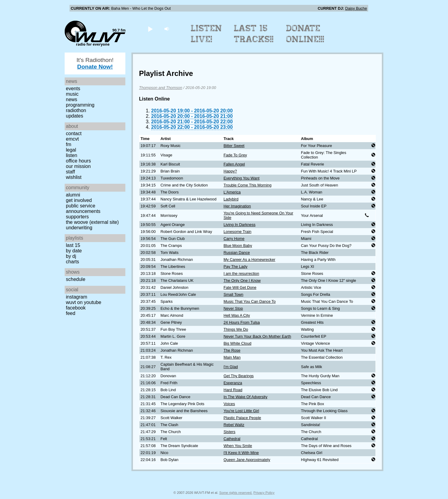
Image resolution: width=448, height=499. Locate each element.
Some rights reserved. (236, 493)
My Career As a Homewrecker (249, 260)
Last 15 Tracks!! (254, 34)
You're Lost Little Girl (241, 411)
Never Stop (233, 308)
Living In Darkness (239, 225)
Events (73, 89)
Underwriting (79, 228)
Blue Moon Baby (238, 246)
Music (72, 94)
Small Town (233, 294)
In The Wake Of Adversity (245, 397)
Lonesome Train (237, 232)
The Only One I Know (242, 280)
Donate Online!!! (305, 34)
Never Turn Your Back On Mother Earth (257, 336)
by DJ (71, 256)
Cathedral (232, 439)
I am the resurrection (241, 273)
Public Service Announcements (83, 208)
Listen (71, 155)
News (71, 99)
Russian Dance (237, 253)
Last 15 (73, 245)
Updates (75, 116)
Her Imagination (237, 206)
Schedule (76, 279)
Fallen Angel (234, 164)
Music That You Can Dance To (249, 301)
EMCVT (72, 139)
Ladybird (231, 199)
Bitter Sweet (234, 146)
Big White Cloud (237, 343)
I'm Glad (231, 367)
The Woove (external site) (92, 222)
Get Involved (79, 200)
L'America (232, 192)
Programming (80, 105)
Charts (73, 262)
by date (74, 251)
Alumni (73, 195)
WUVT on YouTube (84, 302)
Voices (229, 404)
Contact (74, 133)
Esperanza (233, 383)
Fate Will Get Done (240, 287)
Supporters (77, 217)
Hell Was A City (237, 315)
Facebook (76, 308)
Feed (71, 313)
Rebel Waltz (234, 425)
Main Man (232, 357)
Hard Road (233, 390)
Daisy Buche (356, 8)
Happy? (230, 171)
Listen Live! (207, 34)
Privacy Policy (264, 493)
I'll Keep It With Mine (241, 453)
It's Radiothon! (95, 63)
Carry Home (234, 239)
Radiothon (76, 110)
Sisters (229, 432)
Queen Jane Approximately (247, 460)
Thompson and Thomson (161, 88)
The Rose (232, 350)
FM (69, 144)
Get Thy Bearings (238, 376)
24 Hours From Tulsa (241, 322)
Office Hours (78, 161)
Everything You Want (241, 178)
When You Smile (238, 446)
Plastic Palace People (242, 418)
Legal (71, 150)
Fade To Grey (235, 155)
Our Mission (78, 166)
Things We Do (236, 329)
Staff (70, 172)
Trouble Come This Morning (247, 185)
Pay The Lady (235, 267)
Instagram (76, 297)
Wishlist (74, 177)
